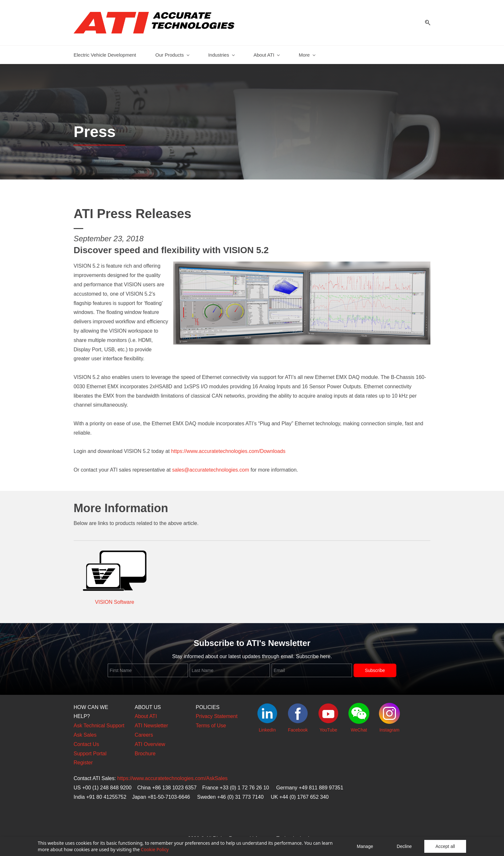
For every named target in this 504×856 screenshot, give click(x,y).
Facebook (298, 727)
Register (83, 759)
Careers (144, 732)
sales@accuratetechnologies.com (211, 467)
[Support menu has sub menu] (372, 52)
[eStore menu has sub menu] (412, 52)
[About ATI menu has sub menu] (267, 52)
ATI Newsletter (151, 722)
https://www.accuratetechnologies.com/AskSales (172, 775)
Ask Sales (85, 732)
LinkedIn (267, 727)
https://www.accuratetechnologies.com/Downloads (228, 448)
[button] (425, 21)
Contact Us (86, 741)
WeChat (359, 727)
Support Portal (90, 750)
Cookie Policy (155, 849)
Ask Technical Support (99, 722)
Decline (404, 846)
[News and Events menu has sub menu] (320, 52)
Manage (365, 846)
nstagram (390, 727)
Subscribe (375, 667)
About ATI (146, 713)
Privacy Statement (217, 713)
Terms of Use (211, 722)
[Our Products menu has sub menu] (172, 52)
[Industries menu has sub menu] (221, 52)
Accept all (445, 846)
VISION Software (115, 599)
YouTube (328, 727)
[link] (302, 263)
